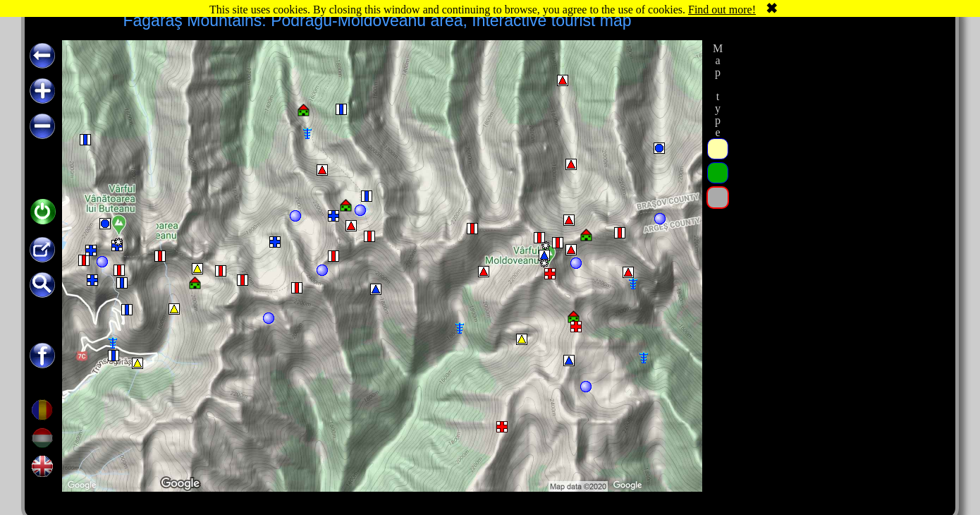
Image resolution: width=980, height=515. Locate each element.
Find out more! (722, 10)
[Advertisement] (838, 252)
